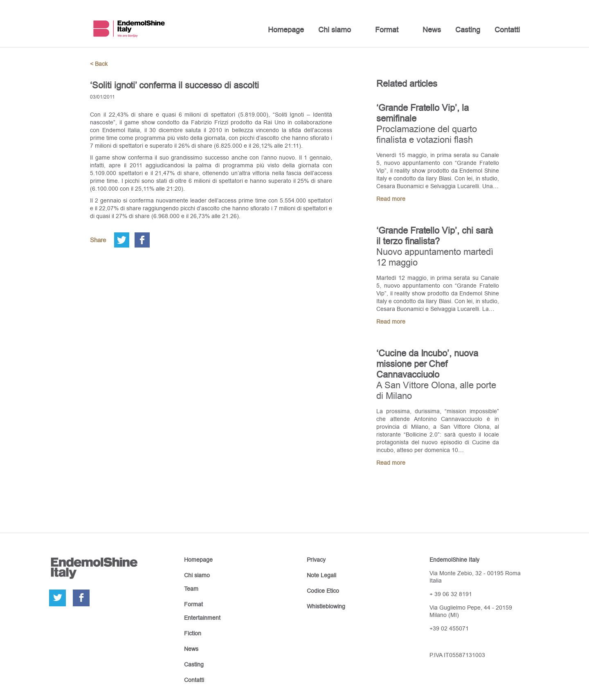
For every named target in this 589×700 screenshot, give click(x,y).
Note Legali (321, 575)
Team (191, 589)
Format (387, 30)
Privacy (316, 560)
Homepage (286, 30)
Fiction (193, 633)
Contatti (507, 30)
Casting (468, 30)
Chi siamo (335, 30)
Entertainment (202, 618)
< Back (99, 64)
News (432, 30)
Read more (391, 199)
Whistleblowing (326, 606)
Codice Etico (323, 591)
